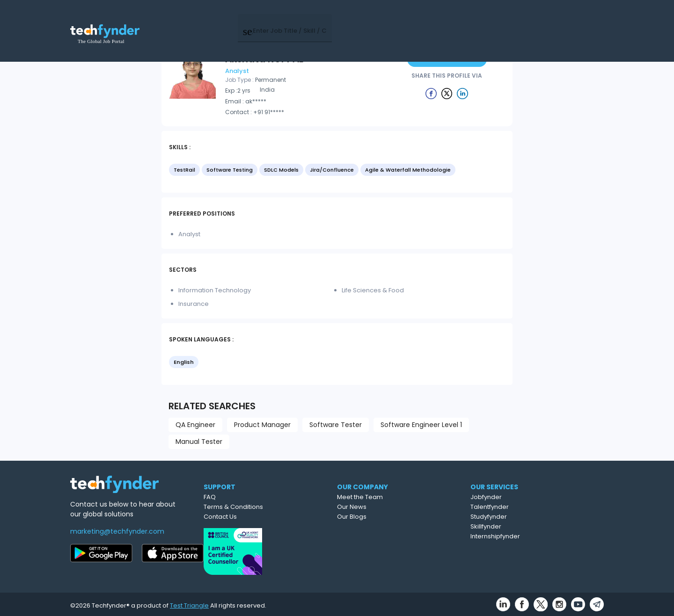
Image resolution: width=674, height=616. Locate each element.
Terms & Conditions (270, 507)
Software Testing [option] (230, 170)
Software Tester (336, 425)
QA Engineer (195, 425)
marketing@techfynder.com (117, 531)
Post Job (465, 18)
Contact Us (257, 517)
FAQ (247, 497)
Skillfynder (528, 526)
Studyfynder (531, 517)
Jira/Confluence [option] (332, 170)
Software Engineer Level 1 (421, 425)
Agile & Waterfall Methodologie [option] (408, 170)
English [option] (184, 362)
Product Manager (262, 425)
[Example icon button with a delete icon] (431, 93)
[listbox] (337, 171)
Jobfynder (528, 497)
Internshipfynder (537, 536)
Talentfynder (532, 507)
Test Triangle (189, 603)
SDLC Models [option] (281, 170)
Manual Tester (199, 442)
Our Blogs (393, 517)
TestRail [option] (184, 170)
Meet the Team (401, 497)
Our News (393, 507)
